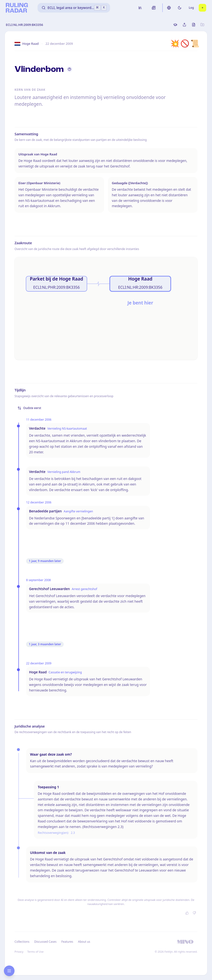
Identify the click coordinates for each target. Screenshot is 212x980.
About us (84, 942)
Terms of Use (35, 952)
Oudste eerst (29, 408)
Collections (22, 942)
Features (67, 942)
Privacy (19, 952)
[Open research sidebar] (9, 971)
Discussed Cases (45, 942)
